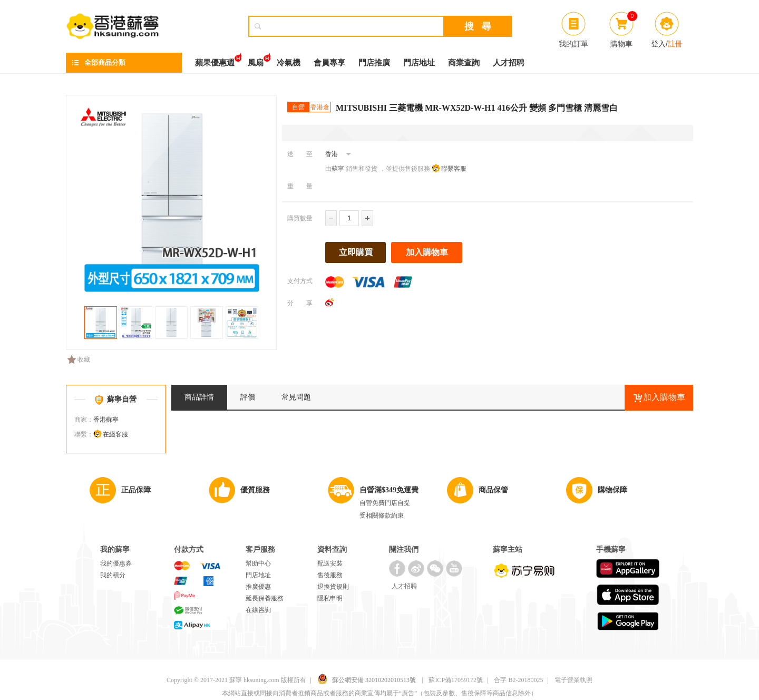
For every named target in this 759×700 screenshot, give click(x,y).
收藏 (79, 359)
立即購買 (356, 252)
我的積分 (113, 575)
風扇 (256, 60)
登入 (658, 44)
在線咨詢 (258, 610)
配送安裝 (330, 563)
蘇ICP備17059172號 (456, 680)
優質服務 (255, 490)
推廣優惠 (258, 587)
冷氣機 (289, 63)
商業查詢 (464, 63)
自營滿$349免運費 (389, 490)
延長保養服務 (265, 598)
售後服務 (330, 575)
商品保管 (493, 490)
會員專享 (329, 63)
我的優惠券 (116, 563)
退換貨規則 (333, 587)
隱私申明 (330, 598)
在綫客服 (115, 434)
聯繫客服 (454, 169)
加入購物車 (427, 252)
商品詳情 (199, 397)
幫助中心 (258, 563)
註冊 (675, 44)
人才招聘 (509, 63)
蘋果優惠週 (215, 60)
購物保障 (612, 490)
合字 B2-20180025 (518, 680)
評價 (248, 397)
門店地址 (419, 63)
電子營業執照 (573, 680)
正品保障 (136, 490)
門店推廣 (374, 63)
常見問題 (296, 397)
